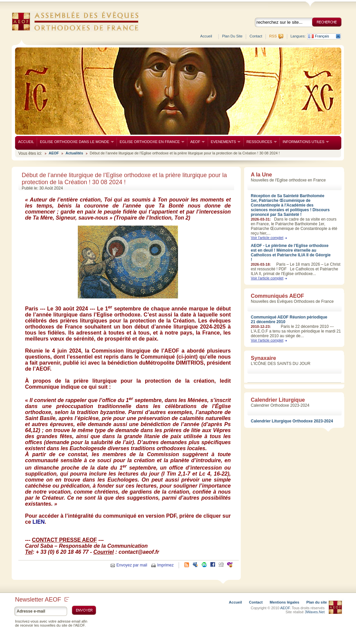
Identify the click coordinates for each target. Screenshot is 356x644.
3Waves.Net (315, 612)
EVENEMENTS (224, 142)
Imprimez (165, 565)
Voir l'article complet (267, 238)
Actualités (74, 153)
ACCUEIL (26, 142)
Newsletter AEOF (42, 600)
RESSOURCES (260, 142)
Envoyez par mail (132, 565)
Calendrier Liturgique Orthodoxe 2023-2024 (292, 421)
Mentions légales (285, 602)
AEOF (196, 142)
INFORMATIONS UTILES (304, 142)
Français (322, 36)
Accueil (206, 36)
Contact (256, 36)
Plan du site (232, 36)
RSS (273, 36)
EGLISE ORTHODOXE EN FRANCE (150, 142)
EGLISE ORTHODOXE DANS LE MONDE (75, 142)
